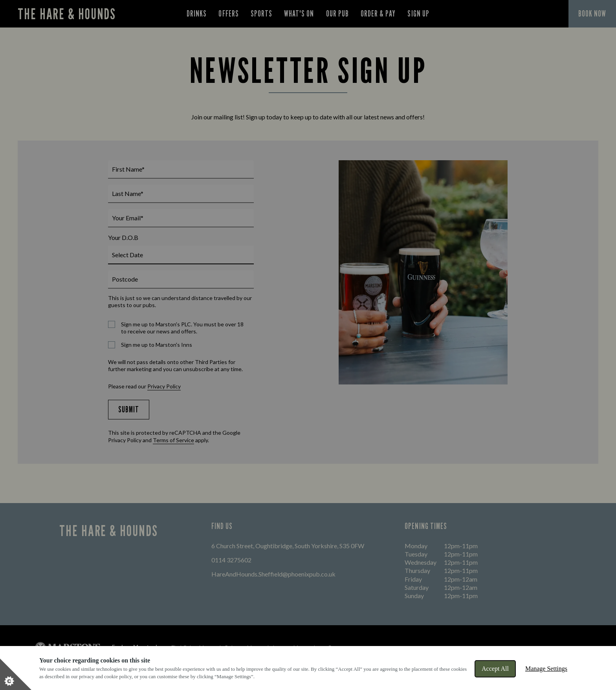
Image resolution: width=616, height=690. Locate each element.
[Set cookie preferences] (16, 674)
